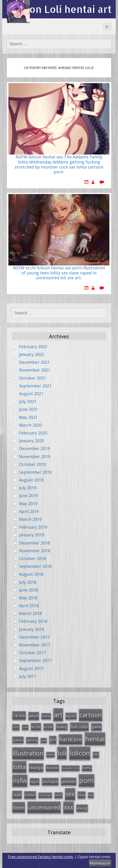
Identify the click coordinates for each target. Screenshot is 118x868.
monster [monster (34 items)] (52, 768)
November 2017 (35, 645)
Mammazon (100, 863)
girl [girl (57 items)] (53, 740)
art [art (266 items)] (58, 714)
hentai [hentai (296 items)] (95, 739)
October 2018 (32, 558)
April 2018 (29, 606)
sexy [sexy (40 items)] (82, 795)
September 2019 (35, 472)
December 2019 (34, 448)
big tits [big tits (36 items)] (71, 716)
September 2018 (35, 566)
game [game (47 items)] (96, 727)
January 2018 (32, 629)
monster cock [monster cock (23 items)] (71, 768)
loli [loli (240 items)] (62, 753)
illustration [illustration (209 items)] (28, 753)
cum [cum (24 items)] (25, 727)
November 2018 (35, 551)
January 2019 (32, 535)
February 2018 (33, 621)
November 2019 (35, 457)
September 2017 (35, 660)
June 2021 (28, 409)
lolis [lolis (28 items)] (96, 754)
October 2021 (32, 378)
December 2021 (34, 362)
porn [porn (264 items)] (86, 780)
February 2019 (33, 527)
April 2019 (29, 511)
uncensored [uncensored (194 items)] (44, 807)
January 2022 (32, 354)
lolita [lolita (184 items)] (19, 767)
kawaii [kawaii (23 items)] (51, 754)
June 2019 (28, 496)
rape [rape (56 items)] (17, 795)
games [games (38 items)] (18, 740)
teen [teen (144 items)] (19, 807)
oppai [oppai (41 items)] (35, 781)
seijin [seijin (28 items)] (59, 795)
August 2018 (31, 574)
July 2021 (28, 401)
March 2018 (30, 613)
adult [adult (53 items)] (34, 716)
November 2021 (35, 370)
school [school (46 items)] (30, 795)
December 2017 (34, 637)
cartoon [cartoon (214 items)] (91, 715)
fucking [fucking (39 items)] (62, 727)
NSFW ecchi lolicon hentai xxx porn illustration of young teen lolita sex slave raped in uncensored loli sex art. (59, 273)
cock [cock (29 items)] (16, 727)
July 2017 (28, 676)
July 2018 (28, 582)
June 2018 (28, 590)
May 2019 (28, 504)
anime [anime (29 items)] (46, 716)
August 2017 (31, 668)
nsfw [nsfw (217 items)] (20, 780)
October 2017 (32, 653)
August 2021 (31, 394)
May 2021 (28, 417)
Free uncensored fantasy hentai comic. (41, 857)
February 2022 (33, 347)
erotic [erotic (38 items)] (48, 727)
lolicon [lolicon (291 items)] (80, 753)
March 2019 (30, 519)
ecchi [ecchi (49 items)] (36, 727)
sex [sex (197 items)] (70, 794)
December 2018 (34, 543)
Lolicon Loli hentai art (59, 9)
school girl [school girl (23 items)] (45, 795)
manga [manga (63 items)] (36, 767)
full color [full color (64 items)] (79, 727)
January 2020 (32, 441)
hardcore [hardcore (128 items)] (71, 739)
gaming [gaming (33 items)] (32, 740)
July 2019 (28, 488)
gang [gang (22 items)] (44, 740)
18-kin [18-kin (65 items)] (19, 715)
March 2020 (30, 425)
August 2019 (31, 480)
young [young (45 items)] (82, 808)
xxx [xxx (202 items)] (69, 807)
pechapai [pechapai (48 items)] (50, 781)
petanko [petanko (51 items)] (69, 781)
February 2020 (33, 433)
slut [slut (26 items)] (91, 795)
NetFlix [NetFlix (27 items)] (87, 768)
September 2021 (35, 386)
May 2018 (28, 598)
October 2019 (32, 464)
